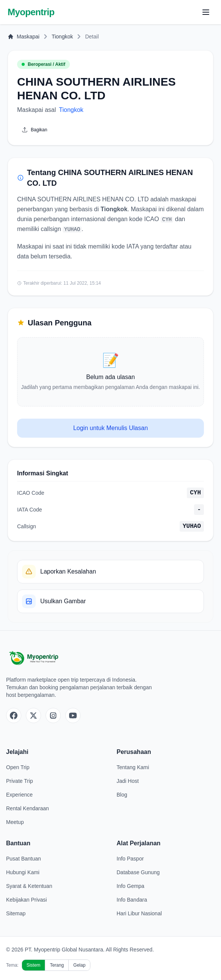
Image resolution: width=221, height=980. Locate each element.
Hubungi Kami (23, 872)
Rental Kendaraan (28, 808)
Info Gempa (130, 886)
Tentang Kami (133, 767)
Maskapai (24, 37)
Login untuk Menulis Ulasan (111, 428)
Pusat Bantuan (24, 859)
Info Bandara (132, 900)
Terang (57, 965)
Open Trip (18, 767)
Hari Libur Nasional (139, 913)
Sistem (34, 965)
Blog (122, 795)
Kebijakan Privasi (26, 900)
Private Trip (20, 781)
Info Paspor (130, 859)
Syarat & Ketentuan (29, 886)
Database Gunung (138, 872)
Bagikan (34, 130)
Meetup (15, 822)
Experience (19, 795)
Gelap (79, 965)
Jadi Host (128, 781)
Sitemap (16, 913)
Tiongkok (62, 37)
